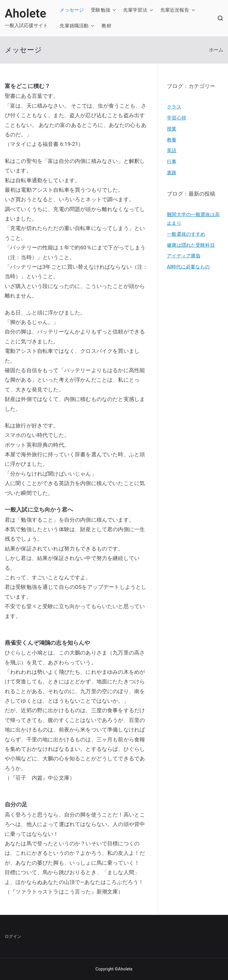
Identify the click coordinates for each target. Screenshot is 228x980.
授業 (172, 129)
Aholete (26, 14)
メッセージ (72, 10)
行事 (172, 162)
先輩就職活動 (74, 26)
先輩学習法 (135, 10)
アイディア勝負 (184, 256)
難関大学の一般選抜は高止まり (193, 219)
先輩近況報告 (175, 10)
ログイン (13, 936)
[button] (113, 10)
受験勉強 (100, 10)
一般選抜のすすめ (186, 234)
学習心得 (176, 118)
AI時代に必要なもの (188, 267)
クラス (174, 107)
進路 (172, 173)
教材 (106, 26)
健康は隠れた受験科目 (191, 245)
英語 (172, 151)
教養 (172, 140)
